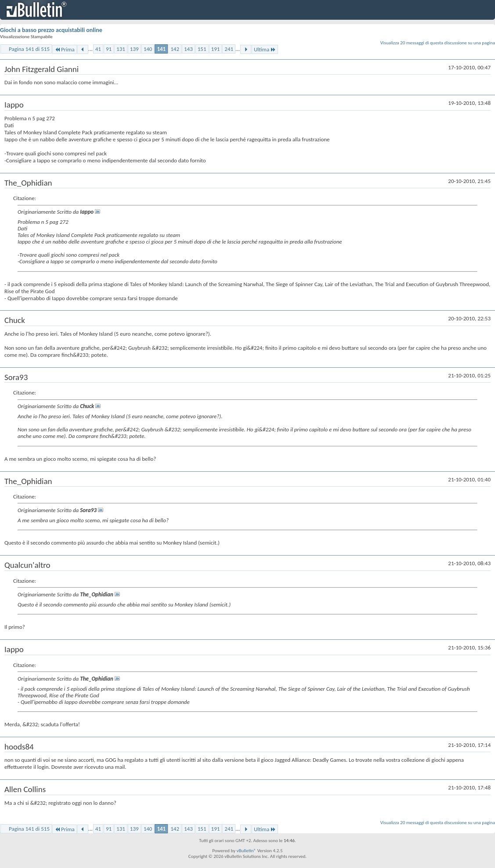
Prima (65, 49)
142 (175, 49)
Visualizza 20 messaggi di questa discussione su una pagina (438, 43)
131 (121, 49)
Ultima (265, 49)
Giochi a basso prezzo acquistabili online (51, 30)
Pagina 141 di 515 (29, 49)
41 (98, 49)
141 (161, 49)
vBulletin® (246, 851)
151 (202, 49)
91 (109, 49)
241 (229, 49)
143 (188, 49)
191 (216, 49)
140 (148, 49)
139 (134, 49)
